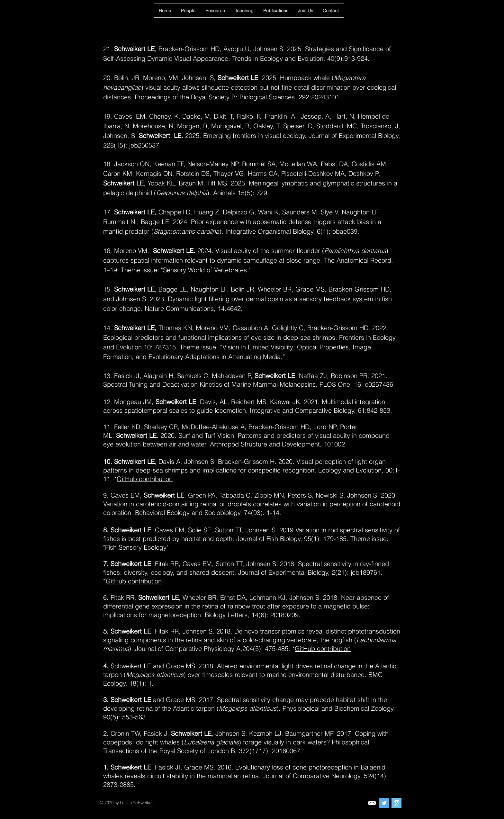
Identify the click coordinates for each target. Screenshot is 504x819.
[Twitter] (384, 803)
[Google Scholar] (396, 803)
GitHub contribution (145, 479)
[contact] (372, 803)
